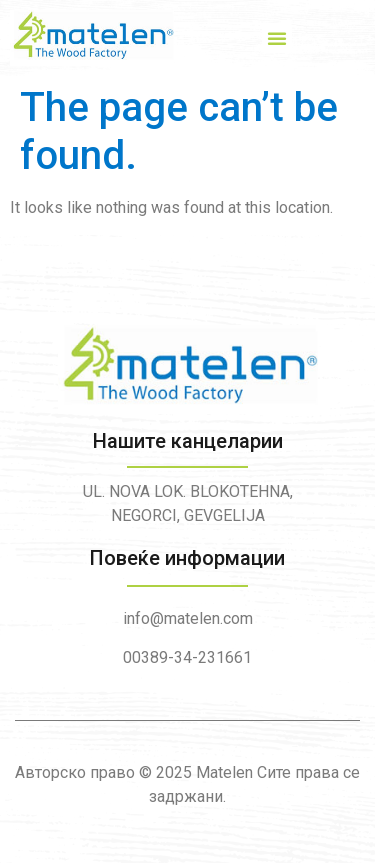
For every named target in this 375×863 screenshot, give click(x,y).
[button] (277, 38)
